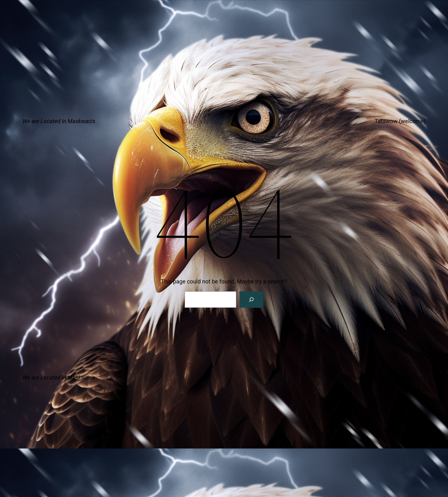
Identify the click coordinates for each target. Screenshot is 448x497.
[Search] (251, 300)
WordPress (412, 377)
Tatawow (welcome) (400, 121)
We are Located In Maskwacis (59, 121)
